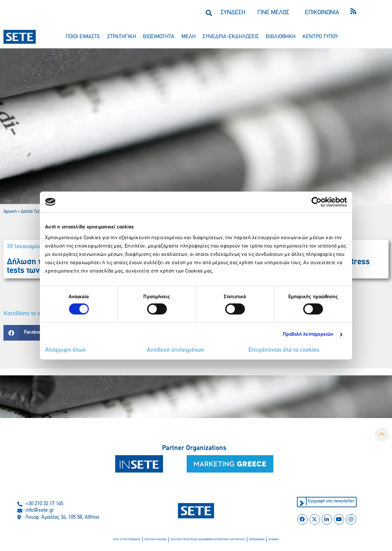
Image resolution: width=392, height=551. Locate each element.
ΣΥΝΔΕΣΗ (233, 13)
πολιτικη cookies (155, 540)
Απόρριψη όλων (65, 350)
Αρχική (10, 212)
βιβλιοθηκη (281, 37)
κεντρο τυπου (320, 37)
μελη (189, 37)
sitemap (274, 540)
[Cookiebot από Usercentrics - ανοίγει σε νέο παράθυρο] (317, 202)
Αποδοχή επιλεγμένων (175, 350)
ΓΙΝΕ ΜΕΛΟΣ (273, 13)
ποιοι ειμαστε (83, 37)
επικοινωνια (257, 540)
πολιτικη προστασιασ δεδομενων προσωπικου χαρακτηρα (208, 540)
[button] (209, 13)
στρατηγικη (122, 37)
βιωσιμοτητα (159, 37)
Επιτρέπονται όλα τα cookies (284, 350)
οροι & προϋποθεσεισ (127, 540)
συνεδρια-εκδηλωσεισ (231, 37)
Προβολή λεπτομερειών (308, 335)
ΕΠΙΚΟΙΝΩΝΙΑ (322, 13)
